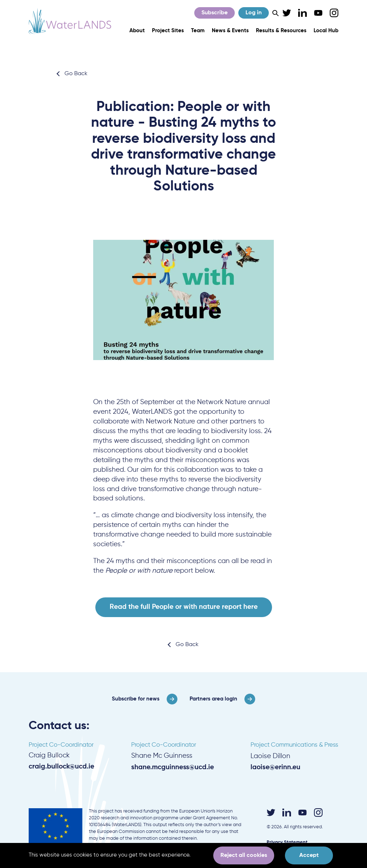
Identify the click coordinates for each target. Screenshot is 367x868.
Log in (254, 13)
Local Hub (326, 31)
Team (198, 31)
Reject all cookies (244, 855)
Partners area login (213, 699)
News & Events (230, 31)
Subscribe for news (136, 699)
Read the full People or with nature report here (184, 607)
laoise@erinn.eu (275, 767)
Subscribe (215, 13)
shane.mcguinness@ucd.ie (173, 767)
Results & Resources (281, 31)
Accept (309, 855)
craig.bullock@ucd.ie (61, 767)
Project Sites (168, 31)
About (137, 31)
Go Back (76, 74)
